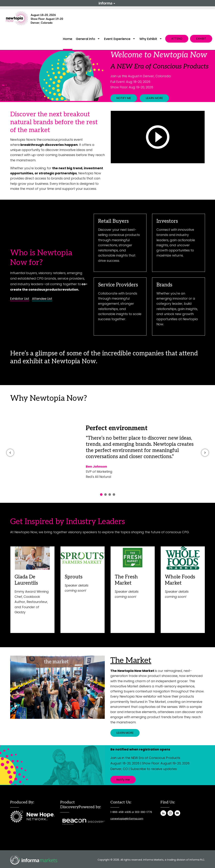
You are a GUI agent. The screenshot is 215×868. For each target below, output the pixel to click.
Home (68, 39)
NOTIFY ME (124, 98)
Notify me (123, 780)
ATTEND (177, 39)
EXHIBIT (201, 39)
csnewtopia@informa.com (127, 819)
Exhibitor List (20, 299)
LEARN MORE (154, 98)
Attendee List (42, 299)
